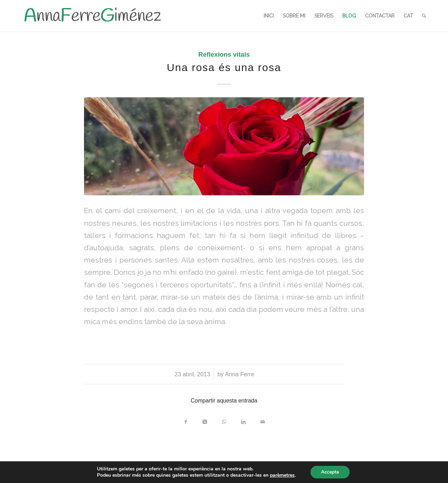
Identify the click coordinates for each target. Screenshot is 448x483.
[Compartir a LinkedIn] (243, 420)
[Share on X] (205, 420)
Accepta (330, 472)
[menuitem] (269, 16)
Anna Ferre (240, 374)
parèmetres (282, 475)
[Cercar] (424, 16)
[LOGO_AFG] (92, 16)
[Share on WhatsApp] (224, 420)
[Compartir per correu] (263, 420)
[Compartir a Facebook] (186, 420)
